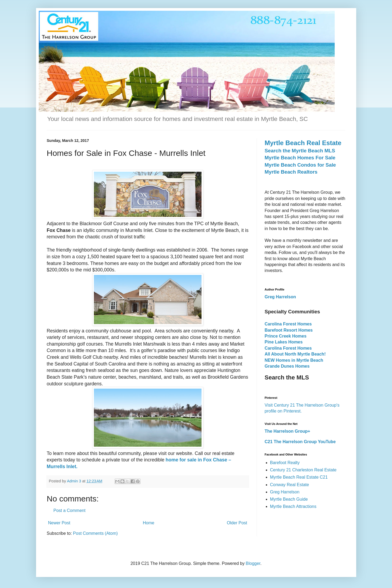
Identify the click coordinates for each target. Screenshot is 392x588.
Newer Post (59, 523)
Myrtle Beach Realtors (291, 172)
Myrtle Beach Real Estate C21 (299, 477)
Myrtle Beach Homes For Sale (300, 158)
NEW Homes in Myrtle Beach (294, 360)
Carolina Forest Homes (288, 324)
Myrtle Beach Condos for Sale (300, 165)
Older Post (237, 523)
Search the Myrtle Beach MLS (300, 151)
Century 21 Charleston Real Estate (303, 470)
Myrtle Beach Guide (289, 499)
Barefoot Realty (285, 463)
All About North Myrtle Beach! (295, 354)
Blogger (253, 563)
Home (149, 523)
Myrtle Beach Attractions (293, 506)
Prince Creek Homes (286, 336)
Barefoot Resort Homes (289, 330)
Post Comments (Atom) (95, 533)
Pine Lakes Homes (284, 342)
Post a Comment (70, 510)
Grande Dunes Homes (287, 366)
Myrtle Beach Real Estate (303, 143)
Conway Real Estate (290, 485)
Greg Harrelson (285, 492)
